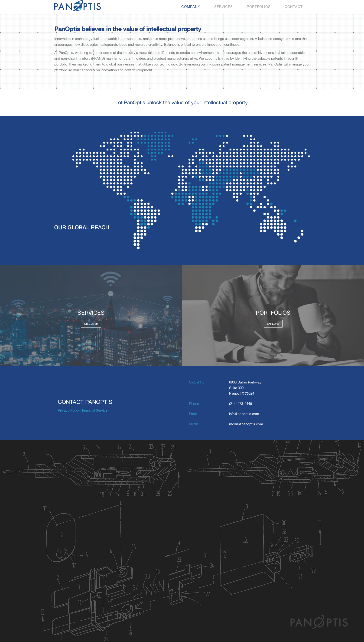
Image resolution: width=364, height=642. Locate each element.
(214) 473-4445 (240, 404)
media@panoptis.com (246, 424)
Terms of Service (94, 410)
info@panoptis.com (244, 414)
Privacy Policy (69, 410)
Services (224, 7)
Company (191, 7)
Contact (294, 7)
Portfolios (259, 7)
